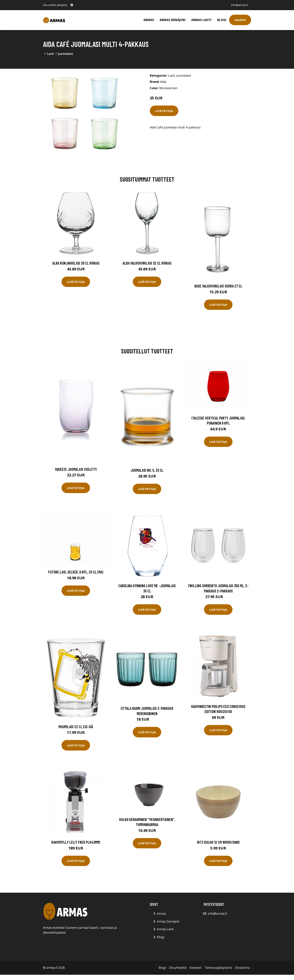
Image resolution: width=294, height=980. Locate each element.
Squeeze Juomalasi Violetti (76, 469)
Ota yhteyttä (178, 968)
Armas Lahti (201, 20)
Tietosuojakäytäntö (218, 968)
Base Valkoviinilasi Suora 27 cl (218, 286)
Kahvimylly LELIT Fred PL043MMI (76, 842)
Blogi (222, 20)
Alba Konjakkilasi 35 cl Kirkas (76, 263)
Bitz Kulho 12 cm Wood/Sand (218, 842)
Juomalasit (66, 54)
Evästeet (195, 968)
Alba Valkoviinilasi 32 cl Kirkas (147, 263)
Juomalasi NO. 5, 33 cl (147, 470)
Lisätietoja (164, 111)
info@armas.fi (240, 5)
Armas (149, 20)
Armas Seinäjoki (173, 20)
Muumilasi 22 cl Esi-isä (76, 727)
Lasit (51, 54)
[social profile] (72, 5)
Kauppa (240, 20)
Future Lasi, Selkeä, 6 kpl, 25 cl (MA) (76, 572)
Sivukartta (242, 968)
